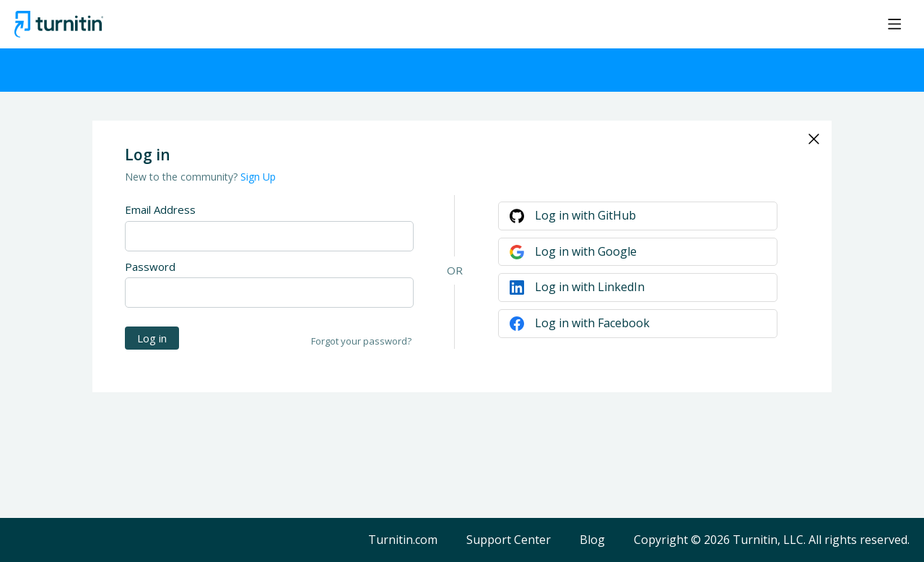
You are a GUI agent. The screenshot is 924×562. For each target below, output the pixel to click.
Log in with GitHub (585, 215)
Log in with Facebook (592, 323)
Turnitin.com (403, 540)
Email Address (160, 209)
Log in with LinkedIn (590, 287)
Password (150, 267)
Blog (592, 540)
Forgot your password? (361, 341)
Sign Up (258, 177)
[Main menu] (894, 24)
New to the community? (183, 177)
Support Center (509, 540)
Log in (152, 338)
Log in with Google (586, 251)
